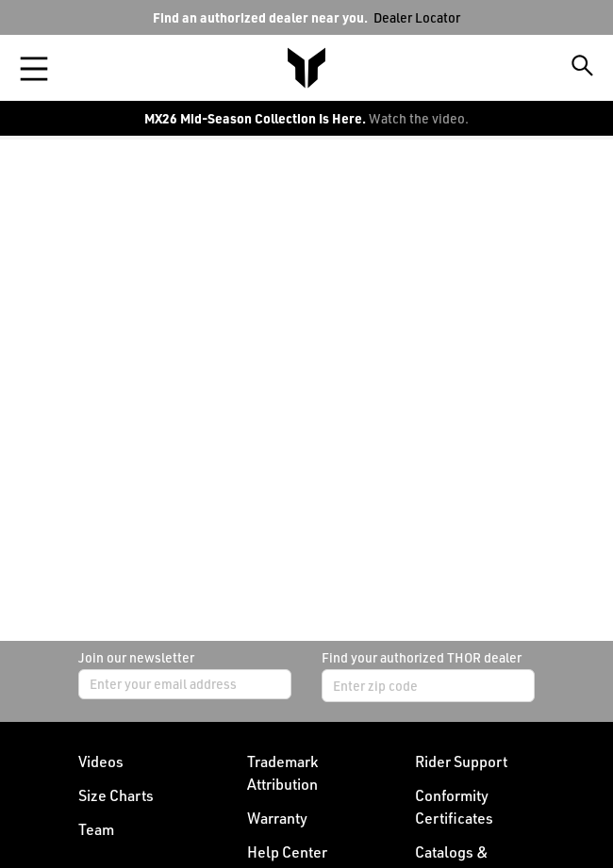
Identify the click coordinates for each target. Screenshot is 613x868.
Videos (101, 762)
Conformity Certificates (454, 807)
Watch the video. (419, 118)
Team (96, 829)
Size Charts (116, 795)
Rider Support (461, 762)
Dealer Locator (417, 17)
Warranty (277, 818)
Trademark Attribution (282, 773)
